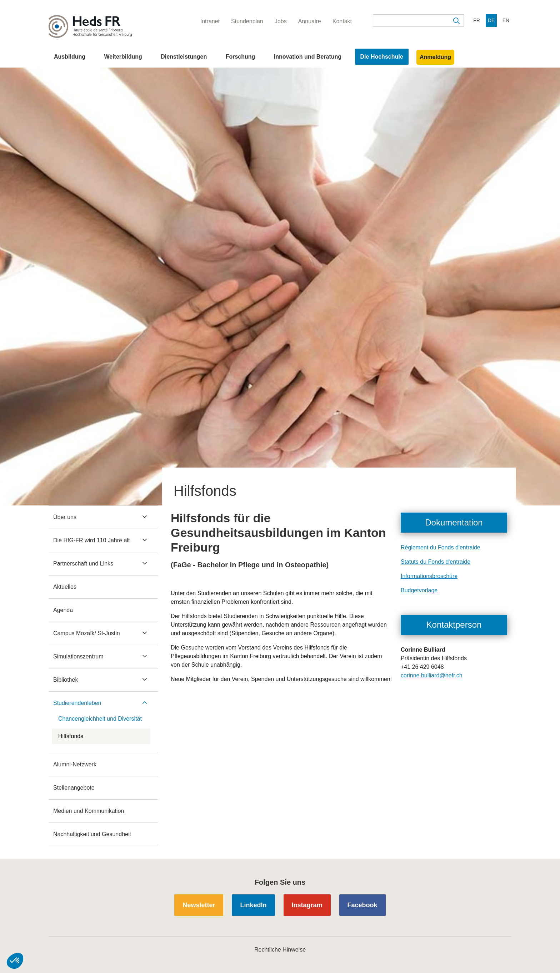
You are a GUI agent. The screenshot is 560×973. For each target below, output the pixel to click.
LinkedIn (253, 905)
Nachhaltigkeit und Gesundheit (92, 834)
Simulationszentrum (78, 656)
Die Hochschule (382, 57)
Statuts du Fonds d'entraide (436, 562)
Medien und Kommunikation (89, 811)
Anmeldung (435, 57)
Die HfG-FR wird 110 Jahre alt (91, 540)
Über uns (65, 517)
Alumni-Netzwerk (75, 764)
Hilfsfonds (71, 736)
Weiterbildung (123, 57)
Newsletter (199, 905)
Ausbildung (70, 57)
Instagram (307, 905)
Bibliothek (66, 680)
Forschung (241, 57)
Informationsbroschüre (429, 576)
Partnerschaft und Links (83, 564)
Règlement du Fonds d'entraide (441, 547)
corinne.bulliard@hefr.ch (432, 675)
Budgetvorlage (419, 590)
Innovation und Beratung (308, 57)
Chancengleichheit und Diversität (100, 719)
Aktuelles (65, 587)
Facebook (362, 905)
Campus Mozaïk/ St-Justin (87, 633)
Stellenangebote (74, 788)
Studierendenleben (77, 703)
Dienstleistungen (184, 57)
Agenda (63, 610)
